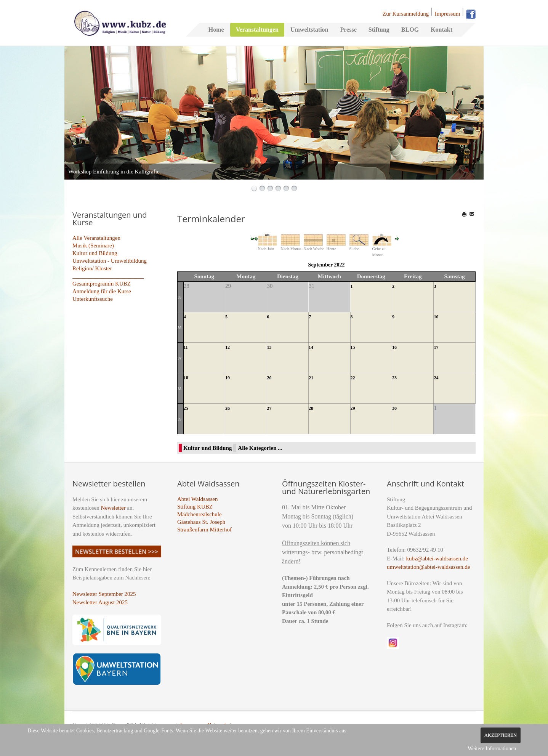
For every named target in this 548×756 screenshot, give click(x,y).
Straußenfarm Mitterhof (204, 530)
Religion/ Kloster (92, 268)
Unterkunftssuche (93, 299)
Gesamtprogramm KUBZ (102, 284)
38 (179, 389)
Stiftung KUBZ (195, 507)
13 (269, 347)
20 (269, 378)
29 (353, 408)
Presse (348, 30)
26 (228, 408)
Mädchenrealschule (199, 514)
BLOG (410, 30)
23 (394, 378)
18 (186, 378)
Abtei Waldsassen (197, 499)
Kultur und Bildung (95, 253)
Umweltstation (309, 30)
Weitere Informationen (492, 749)
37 (179, 358)
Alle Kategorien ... (260, 448)
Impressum (448, 14)
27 (269, 408)
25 (186, 408)
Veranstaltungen (257, 30)
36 (179, 328)
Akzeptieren (501, 735)
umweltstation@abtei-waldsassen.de (428, 567)
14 (311, 347)
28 (311, 408)
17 (436, 347)
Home (216, 30)
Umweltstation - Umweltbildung (110, 261)
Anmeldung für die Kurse (102, 291)
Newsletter (113, 508)
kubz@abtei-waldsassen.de (437, 559)
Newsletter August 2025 (100, 602)
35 (179, 297)
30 (394, 408)
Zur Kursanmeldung (406, 14)
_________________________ (108, 276)
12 (228, 347)
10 (436, 317)
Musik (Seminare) (93, 246)
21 (311, 378)
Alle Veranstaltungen (96, 238)
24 (436, 378)
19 (228, 378)
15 (353, 347)
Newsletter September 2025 (104, 594)
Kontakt (441, 30)
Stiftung (379, 30)
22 (353, 378)
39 (179, 419)
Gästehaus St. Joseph (201, 522)
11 (186, 347)
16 (394, 347)
